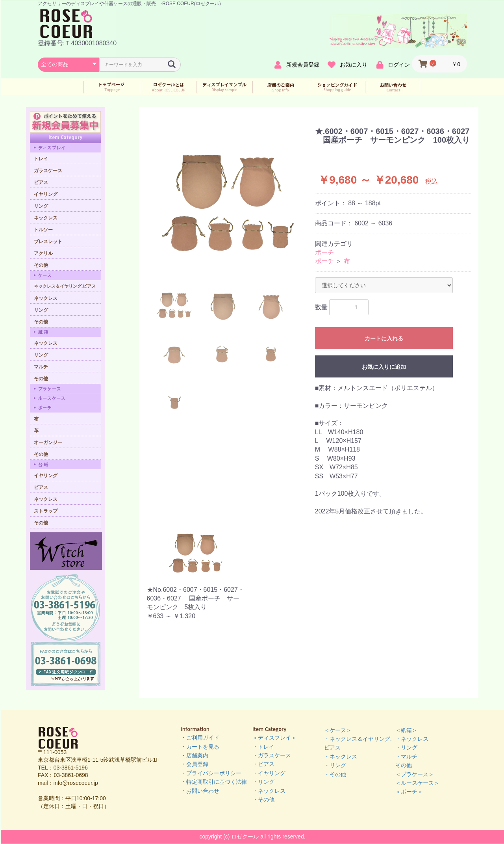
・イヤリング (269, 773)
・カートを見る (200, 747)
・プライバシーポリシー (211, 773)
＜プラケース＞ (415, 774)
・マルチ (406, 757)
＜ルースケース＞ (417, 783)
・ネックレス (269, 791)
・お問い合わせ (200, 791)
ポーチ (324, 252)
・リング (263, 782)
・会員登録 (195, 764)
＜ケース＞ (338, 730)
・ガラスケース (272, 755)
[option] (228, 200)
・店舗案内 (195, 755)
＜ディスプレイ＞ (274, 738)
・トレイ (263, 747)
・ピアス (263, 764)
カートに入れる (384, 338)
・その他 (263, 799)
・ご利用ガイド (200, 738)
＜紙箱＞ (406, 730)
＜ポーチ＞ (409, 792)
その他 (404, 765)
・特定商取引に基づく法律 (214, 782)
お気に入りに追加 (384, 367)
